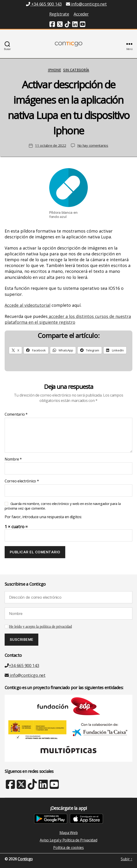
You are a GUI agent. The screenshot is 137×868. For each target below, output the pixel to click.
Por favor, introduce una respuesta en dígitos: (43, 517)
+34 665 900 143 (22, 665)
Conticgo (25, 859)
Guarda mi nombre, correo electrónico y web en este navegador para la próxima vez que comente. (63, 506)
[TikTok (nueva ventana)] (68, 25)
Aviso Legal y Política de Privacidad (68, 840)
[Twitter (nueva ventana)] (60, 25)
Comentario (16, 414)
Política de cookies (68, 848)
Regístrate (59, 14)
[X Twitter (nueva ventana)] (21, 787)
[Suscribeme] (21, 640)
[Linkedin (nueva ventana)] (75, 25)
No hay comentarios (93, 145)
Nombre (13, 459)
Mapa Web (69, 833)
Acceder (81, 14)
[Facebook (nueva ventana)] (52, 25)
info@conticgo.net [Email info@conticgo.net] (86, 4)
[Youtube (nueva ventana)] (83, 25)
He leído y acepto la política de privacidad (41, 627)
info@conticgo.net (25, 675)
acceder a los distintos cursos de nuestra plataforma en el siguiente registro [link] (68, 319)
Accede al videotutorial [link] (28, 305)
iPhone (54, 70)
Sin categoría (76, 70)
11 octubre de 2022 (51, 145)
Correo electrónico (22, 481)
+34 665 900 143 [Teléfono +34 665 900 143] (44, 4)
